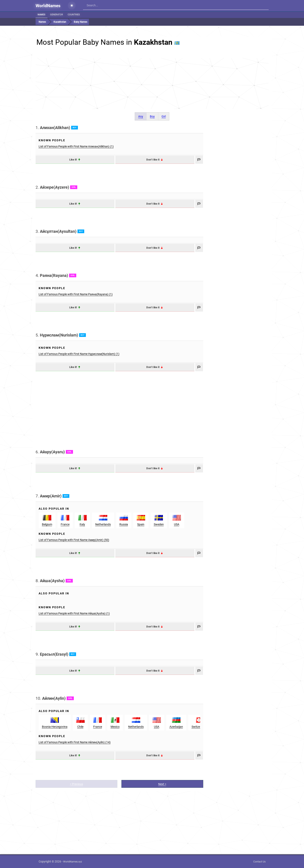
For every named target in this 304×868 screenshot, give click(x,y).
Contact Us (259, 862)
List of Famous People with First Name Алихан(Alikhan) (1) (76, 146)
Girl (164, 116)
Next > (162, 784)
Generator (57, 15)
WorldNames (48, 6)
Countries (74, 15)
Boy (152, 116)
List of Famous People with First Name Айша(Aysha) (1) (74, 613)
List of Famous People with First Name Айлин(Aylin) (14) (75, 742)
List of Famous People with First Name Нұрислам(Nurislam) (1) (79, 354)
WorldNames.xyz (73, 862)
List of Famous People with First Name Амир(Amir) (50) (74, 540)
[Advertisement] (152, 84)
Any (141, 116)
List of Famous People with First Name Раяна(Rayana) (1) (76, 294)
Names (42, 15)
